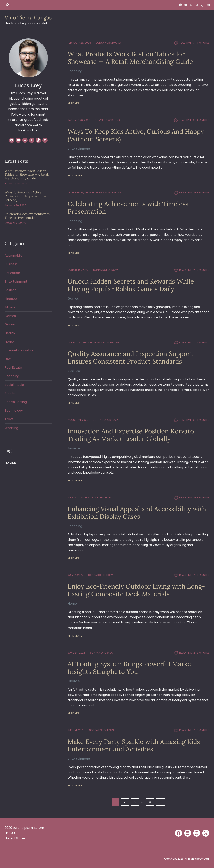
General (11, 324)
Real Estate (13, 368)
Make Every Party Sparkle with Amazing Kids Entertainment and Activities (134, 745)
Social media (14, 385)
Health (10, 333)
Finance (74, 448)
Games (73, 298)
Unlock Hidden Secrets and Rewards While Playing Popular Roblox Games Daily (131, 285)
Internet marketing (19, 350)
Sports (10, 393)
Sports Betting (16, 402)
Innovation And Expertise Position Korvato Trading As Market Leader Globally (131, 435)
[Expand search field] (7, 5)
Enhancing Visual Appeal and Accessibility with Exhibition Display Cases (137, 513)
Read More (75, 103)
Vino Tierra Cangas (28, 17)
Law (8, 359)
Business (74, 371)
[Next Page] (161, 802)
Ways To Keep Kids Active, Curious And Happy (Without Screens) (136, 135)
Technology (14, 410)
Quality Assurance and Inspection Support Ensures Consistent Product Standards (130, 358)
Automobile (14, 256)
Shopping (75, 71)
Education (12, 273)
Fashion (11, 290)
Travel (10, 419)
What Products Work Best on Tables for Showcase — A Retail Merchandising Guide (130, 58)
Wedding (11, 428)
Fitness (10, 307)
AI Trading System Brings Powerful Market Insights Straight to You (131, 668)
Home (72, 603)
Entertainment (79, 149)
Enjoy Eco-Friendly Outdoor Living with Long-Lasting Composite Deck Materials (136, 590)
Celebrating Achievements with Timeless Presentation (128, 208)
